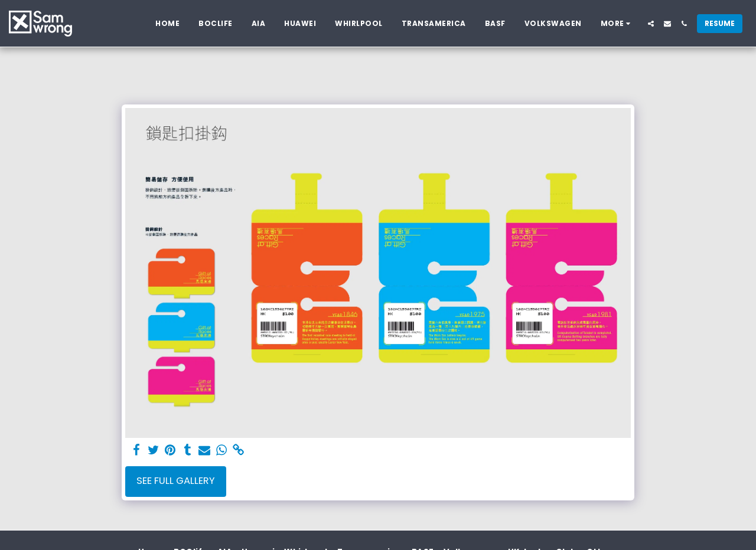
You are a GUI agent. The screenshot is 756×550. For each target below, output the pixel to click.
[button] (651, 24)
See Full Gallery (176, 481)
